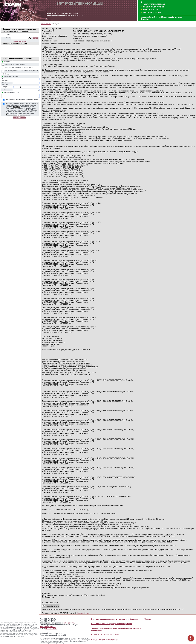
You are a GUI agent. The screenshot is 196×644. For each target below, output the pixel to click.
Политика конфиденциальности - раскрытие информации (115, 619)
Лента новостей (46, 24)
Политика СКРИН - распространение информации (111, 624)
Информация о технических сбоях (105, 635)
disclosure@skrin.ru (84, 613)
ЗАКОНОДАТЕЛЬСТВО (152, 12)
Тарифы (148, 619)
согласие (16, 107)
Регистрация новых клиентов (15, 44)
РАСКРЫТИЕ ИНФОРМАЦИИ (154, 4)
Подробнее (145, 19)
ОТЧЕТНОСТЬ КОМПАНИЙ (153, 7)
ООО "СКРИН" (51, 629)
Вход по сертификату (20, 41)
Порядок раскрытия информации (105, 640)
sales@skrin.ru (69, 623)
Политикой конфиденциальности (18, 115)
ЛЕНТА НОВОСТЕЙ (150, 10)
